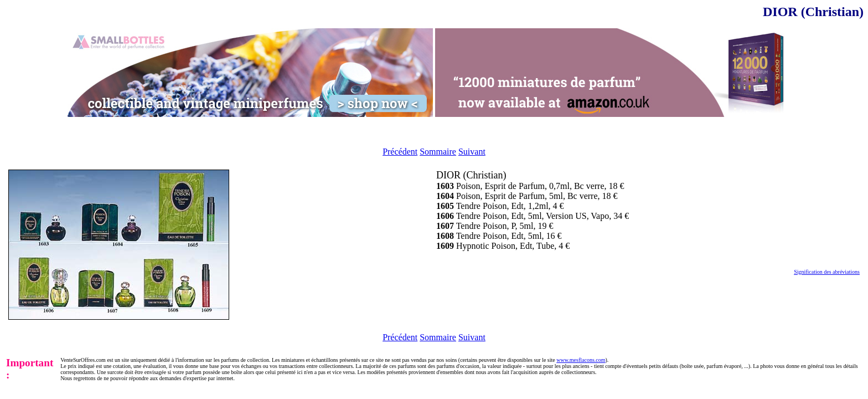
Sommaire (438, 152)
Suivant (472, 152)
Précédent (400, 152)
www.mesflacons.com (581, 360)
